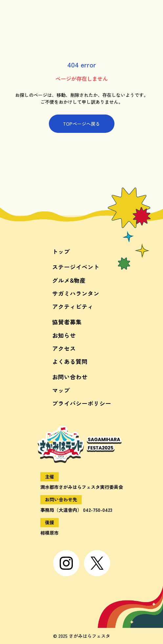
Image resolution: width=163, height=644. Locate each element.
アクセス (64, 348)
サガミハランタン (76, 293)
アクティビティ (73, 306)
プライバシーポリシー (82, 403)
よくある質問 (70, 361)
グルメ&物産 (69, 280)
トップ (61, 251)
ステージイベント (76, 267)
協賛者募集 (67, 322)
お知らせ (64, 335)
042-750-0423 (98, 510)
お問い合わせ (70, 377)
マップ (61, 390)
